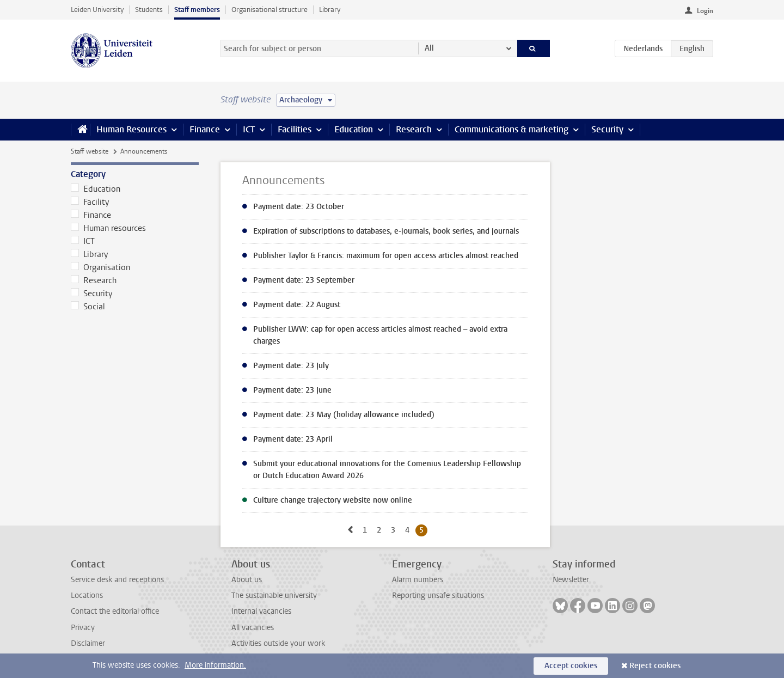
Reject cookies (655, 666)
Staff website (90, 151)
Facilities (295, 129)
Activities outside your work (278, 643)
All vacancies (253, 628)
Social (88, 307)
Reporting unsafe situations (438, 595)
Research (414, 129)
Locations (87, 595)
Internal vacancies (261, 611)
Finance (205, 129)
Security (607, 129)
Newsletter (571, 580)
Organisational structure (269, 10)
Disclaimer (88, 643)
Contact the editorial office (115, 611)
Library (330, 10)
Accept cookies (571, 666)
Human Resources (131, 129)
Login (705, 11)
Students (149, 10)
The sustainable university (274, 595)
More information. (215, 665)
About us (247, 580)
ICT (249, 129)
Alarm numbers (418, 580)
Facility (90, 202)
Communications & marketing (512, 129)
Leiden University (97, 10)
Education (354, 129)
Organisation (100, 267)
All (429, 48)
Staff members (197, 10)
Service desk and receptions (117, 580)
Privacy (83, 628)
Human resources (108, 228)
